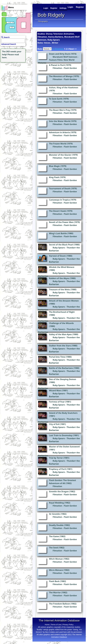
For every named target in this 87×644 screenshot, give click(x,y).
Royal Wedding (56, 503)
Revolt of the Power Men (61, 222)
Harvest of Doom (57, 256)
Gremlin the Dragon (59, 492)
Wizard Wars (55, 391)
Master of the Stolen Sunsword (64, 447)
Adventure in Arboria (59, 132)
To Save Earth (56, 99)
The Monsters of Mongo (61, 76)
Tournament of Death (60, 189)
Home (47, 625)
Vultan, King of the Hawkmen (64, 88)
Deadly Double (56, 525)
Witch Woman (56, 559)
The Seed (53, 548)
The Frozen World (58, 144)
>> (75, 49)
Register (80, 7)
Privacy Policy (68, 625)
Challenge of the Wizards (61, 323)
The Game (54, 536)
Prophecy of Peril (57, 469)
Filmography (43, 21)
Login (70, 7)
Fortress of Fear (57, 402)
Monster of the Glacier (60, 155)
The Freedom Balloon (59, 604)
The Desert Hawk (57, 211)
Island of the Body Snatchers (63, 413)
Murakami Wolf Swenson (65, 57)
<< (53, 49)
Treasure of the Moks (59, 290)
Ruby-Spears (59, 248)
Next (71, 49)
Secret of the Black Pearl (61, 245)
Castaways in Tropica (59, 200)
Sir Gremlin (54, 514)
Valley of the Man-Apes (60, 334)
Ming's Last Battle (58, 233)
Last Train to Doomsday (61, 435)
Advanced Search (9, 44)
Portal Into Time (57, 357)
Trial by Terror (56, 458)
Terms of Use (56, 625)
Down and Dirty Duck (59, 54)
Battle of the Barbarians (61, 368)
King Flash (54, 177)
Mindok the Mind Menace (62, 267)
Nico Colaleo (50, 632)
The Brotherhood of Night (62, 312)
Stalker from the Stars (60, 346)
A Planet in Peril (57, 65)
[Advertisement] (16, 79)
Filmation (57, 68)
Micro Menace (56, 570)
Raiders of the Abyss (59, 278)
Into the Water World (60, 121)
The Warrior (55, 593)
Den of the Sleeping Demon (63, 379)
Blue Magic (54, 166)
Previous (59, 49)
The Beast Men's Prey (59, 110)
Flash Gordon (70, 68)
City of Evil (54, 424)
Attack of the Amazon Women (64, 301)
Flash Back (54, 581)
